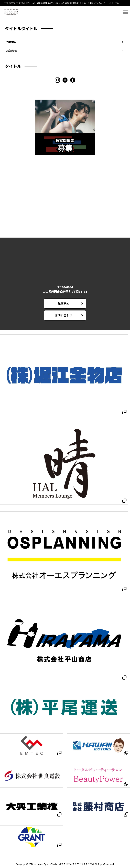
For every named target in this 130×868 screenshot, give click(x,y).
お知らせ (12, 51)
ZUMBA (11, 42)
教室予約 (64, 303)
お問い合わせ (64, 315)
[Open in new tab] (64, 375)
